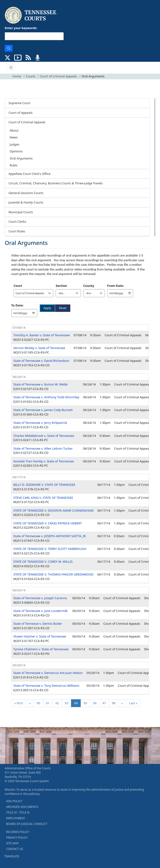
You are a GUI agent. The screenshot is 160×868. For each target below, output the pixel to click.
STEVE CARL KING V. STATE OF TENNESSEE (43, 498)
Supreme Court (19, 103)
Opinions (16, 151)
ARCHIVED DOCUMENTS (22, 807)
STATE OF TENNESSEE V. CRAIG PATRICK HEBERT (48, 523)
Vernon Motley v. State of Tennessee (39, 348)
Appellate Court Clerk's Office (29, 174)
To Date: (17, 305)
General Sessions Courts (26, 193)
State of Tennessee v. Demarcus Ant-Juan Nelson (48, 673)
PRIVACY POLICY (17, 838)
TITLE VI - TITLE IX (18, 813)
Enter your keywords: (21, 28)
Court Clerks (17, 221)
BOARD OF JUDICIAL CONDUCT (27, 824)
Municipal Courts (21, 212)
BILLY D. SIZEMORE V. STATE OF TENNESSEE (44, 485)
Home (17, 76)
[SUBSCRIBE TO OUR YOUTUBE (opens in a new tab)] (18, 57)
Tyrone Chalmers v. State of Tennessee (41, 649)
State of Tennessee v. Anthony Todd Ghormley (46, 397)
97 (106, 703)
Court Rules (17, 231)
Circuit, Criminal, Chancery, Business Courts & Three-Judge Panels (56, 183)
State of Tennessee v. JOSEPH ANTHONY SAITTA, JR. (50, 536)
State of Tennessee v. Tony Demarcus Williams (46, 686)
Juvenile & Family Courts (26, 202)
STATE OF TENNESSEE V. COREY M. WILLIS (43, 562)
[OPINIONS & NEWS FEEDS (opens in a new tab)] (28, 57)
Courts (30, 76)
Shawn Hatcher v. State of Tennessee (40, 636)
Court (18, 286)
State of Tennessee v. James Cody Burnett (43, 410)
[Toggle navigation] (11, 68)
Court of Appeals (21, 113)
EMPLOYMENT (16, 818)
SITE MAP (12, 843)
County (89, 286)
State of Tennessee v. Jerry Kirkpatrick (40, 423)
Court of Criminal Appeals (59, 76)
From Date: (116, 286)
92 (59, 703)
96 (96, 703)
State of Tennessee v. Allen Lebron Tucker (43, 448)
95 (87, 703)
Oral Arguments (21, 158)
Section (61, 286)
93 (68, 703)
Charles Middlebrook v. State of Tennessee (44, 436)
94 (77, 703)
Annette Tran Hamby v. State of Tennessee (44, 461)
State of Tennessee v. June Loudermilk (41, 611)
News (14, 137)
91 (49, 703)
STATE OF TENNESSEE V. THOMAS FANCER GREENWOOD (53, 574)
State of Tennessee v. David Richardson (41, 361)
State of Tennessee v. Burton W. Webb (41, 384)
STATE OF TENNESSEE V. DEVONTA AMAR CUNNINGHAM (54, 510)
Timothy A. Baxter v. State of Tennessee (42, 335)
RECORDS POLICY (18, 832)
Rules (14, 165)
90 (40, 703)
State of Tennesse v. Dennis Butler (38, 624)
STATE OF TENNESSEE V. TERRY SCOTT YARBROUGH (50, 549)
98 (115, 703)
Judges (15, 144)
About (14, 130)
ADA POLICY (14, 801)
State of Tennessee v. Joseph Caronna (40, 598)
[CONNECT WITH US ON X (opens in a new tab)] (8, 57)
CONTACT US (15, 849)
